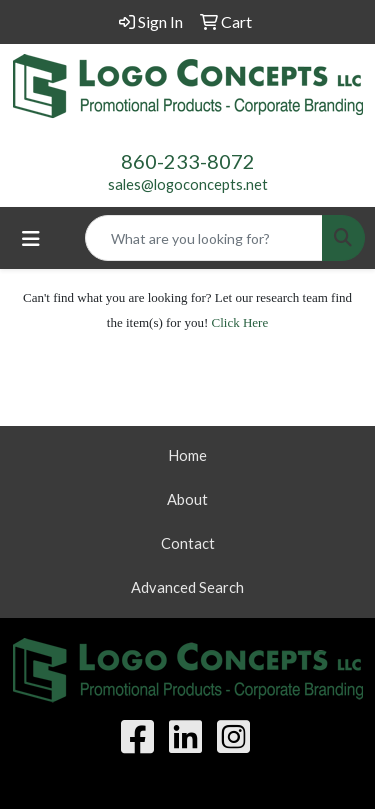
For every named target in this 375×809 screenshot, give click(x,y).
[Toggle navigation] (31, 238)
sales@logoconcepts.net (188, 184)
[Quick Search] (204, 238)
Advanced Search (187, 587)
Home (187, 455)
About (187, 499)
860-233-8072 (188, 161)
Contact (188, 543)
